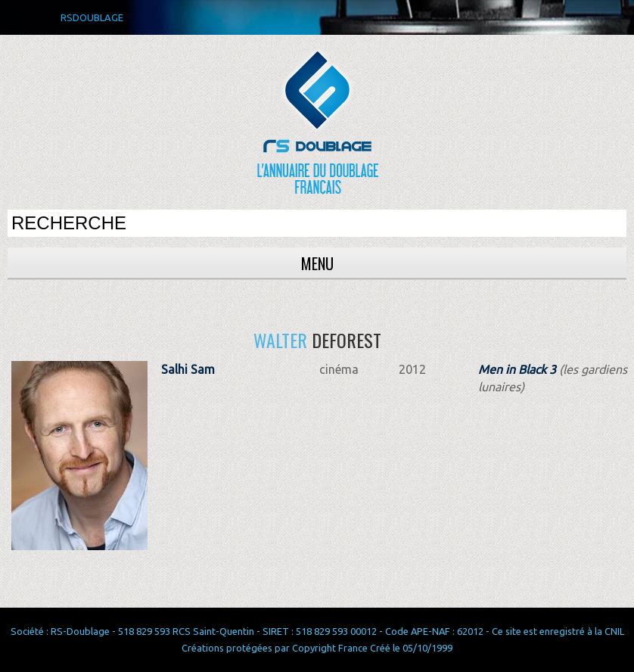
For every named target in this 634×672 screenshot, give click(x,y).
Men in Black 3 (517, 369)
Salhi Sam (188, 369)
